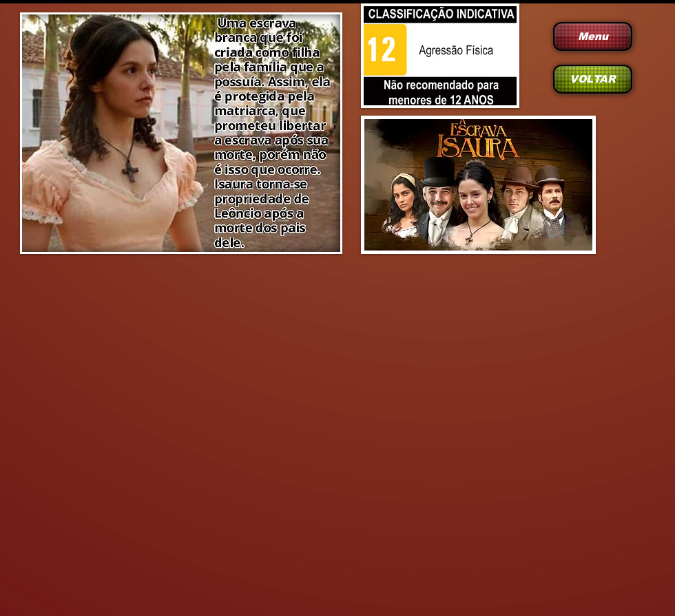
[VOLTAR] (593, 79)
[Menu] (593, 36)
